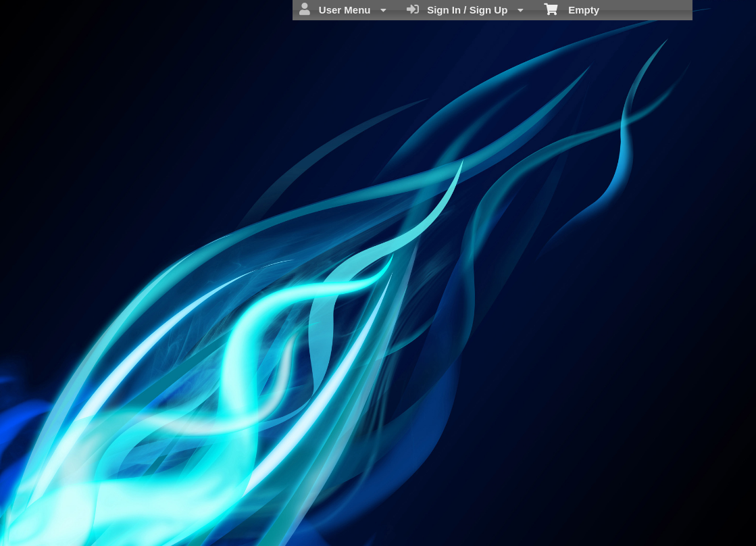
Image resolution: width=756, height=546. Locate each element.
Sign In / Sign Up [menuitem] (465, 9)
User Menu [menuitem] (343, 9)
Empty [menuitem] (572, 9)
